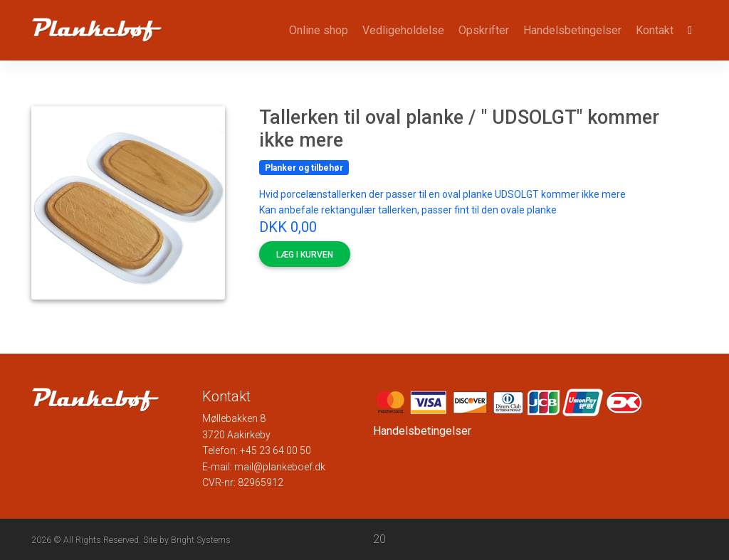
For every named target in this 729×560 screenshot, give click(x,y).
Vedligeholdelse (403, 30)
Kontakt (655, 30)
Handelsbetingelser (572, 30)
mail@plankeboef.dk (280, 467)
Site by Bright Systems (187, 540)
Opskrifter (484, 30)
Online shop (319, 30)
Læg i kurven (305, 255)
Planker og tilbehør (304, 168)
